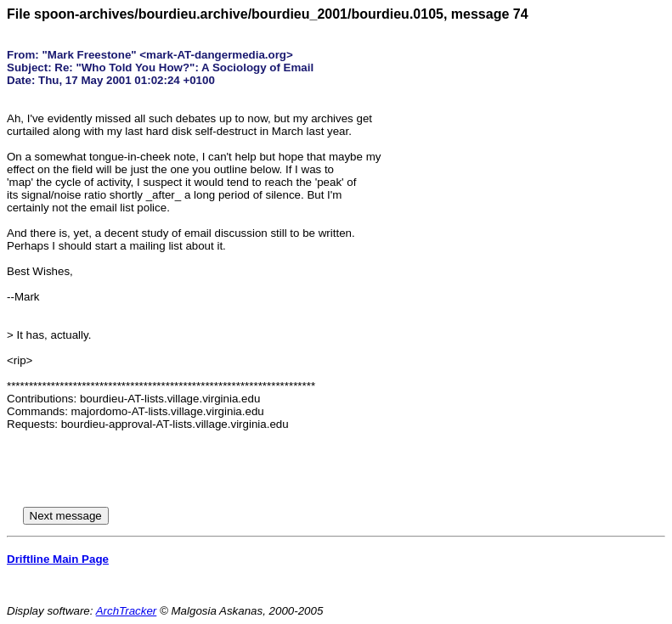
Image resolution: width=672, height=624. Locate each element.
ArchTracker (127, 611)
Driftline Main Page (58, 559)
